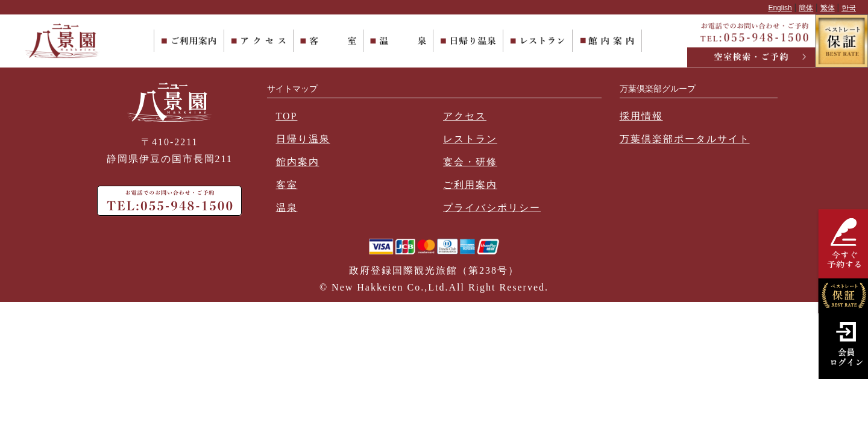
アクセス (465, 116)
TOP (287, 116)
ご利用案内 (470, 185)
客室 (287, 185)
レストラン (470, 139)
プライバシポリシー (492, 208)
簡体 (806, 8)
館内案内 (298, 162)
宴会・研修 (470, 162)
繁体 (828, 8)
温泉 (287, 208)
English (780, 8)
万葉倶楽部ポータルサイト (685, 139)
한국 (849, 8)
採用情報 (641, 116)
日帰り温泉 (303, 139)
